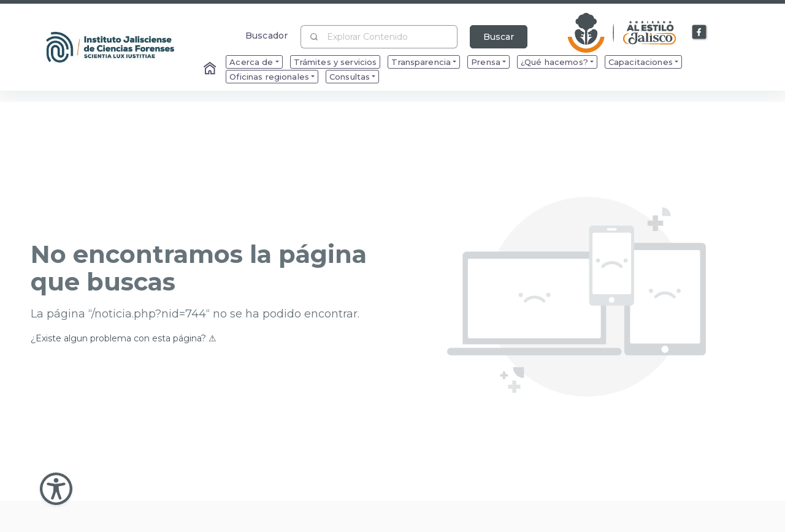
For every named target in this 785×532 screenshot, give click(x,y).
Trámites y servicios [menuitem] (335, 62)
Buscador (266, 35)
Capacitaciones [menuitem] (641, 62)
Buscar (499, 37)
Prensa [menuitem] (486, 62)
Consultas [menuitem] (350, 77)
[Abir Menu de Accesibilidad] (56, 489)
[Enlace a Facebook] (700, 32)
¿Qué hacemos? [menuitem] (554, 62)
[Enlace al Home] (211, 69)
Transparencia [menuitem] (421, 62)
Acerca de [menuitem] (251, 62)
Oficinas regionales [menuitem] (269, 77)
